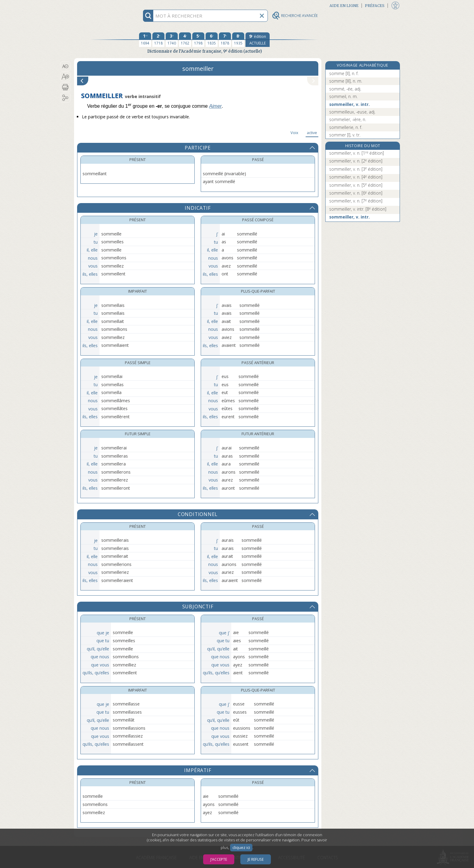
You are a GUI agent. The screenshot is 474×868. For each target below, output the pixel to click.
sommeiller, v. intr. (349, 104)
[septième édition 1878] (225, 40)
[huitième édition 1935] (238, 40)
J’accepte (219, 859)
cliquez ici (241, 848)
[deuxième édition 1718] (158, 40)
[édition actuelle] (258, 40)
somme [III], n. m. (346, 81)
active (312, 133)
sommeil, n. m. (343, 96)
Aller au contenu (98, 5)
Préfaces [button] (375, 6)
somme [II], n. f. (344, 73)
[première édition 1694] (145, 40)
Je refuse (256, 859)
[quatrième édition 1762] (185, 40)
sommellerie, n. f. (346, 127)
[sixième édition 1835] (212, 40)
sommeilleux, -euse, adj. (352, 112)
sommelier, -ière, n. (348, 119)
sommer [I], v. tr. (345, 135)
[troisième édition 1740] (172, 40)
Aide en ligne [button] (344, 6)
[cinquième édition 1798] (198, 40)
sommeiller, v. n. (357, 153)
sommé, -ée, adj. (345, 89)
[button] (65, 66)
